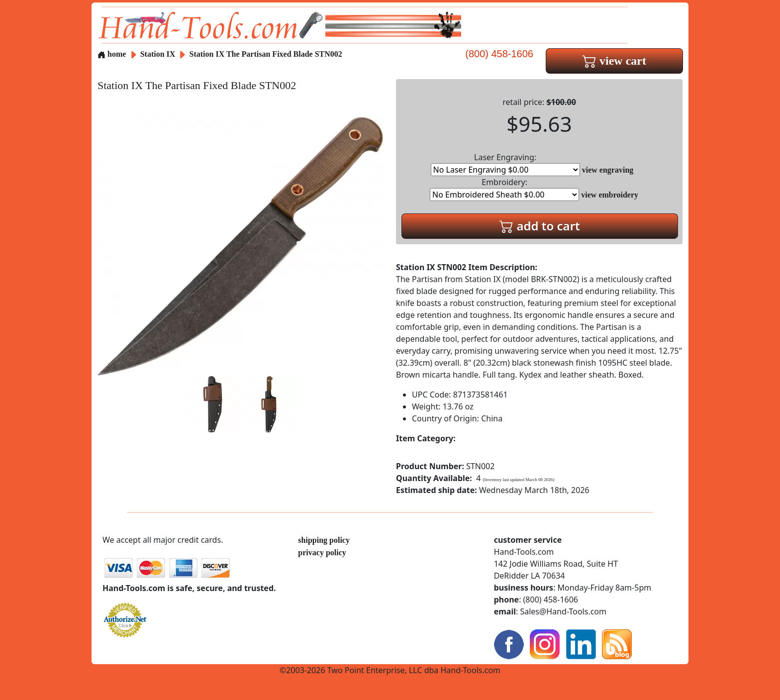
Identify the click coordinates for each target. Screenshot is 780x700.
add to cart (540, 226)
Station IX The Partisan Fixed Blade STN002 (266, 54)
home (112, 54)
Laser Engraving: (505, 164)
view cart (614, 61)
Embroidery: (504, 189)
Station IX (159, 54)
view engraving (608, 170)
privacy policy (322, 552)
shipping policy (324, 540)
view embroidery (610, 195)
